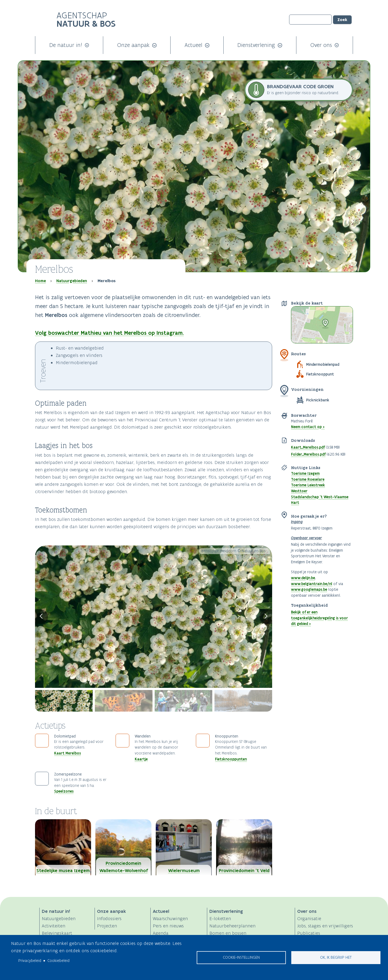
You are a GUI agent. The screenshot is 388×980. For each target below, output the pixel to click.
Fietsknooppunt (320, 374)
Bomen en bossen (228, 933)
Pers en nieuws (168, 926)
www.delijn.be (303, 578)
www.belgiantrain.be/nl (312, 584)
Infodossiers (109, 918)
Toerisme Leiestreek (308, 485)
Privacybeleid (30, 961)
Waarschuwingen (170, 918)
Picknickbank (318, 400)
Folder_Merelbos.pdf (308, 454)
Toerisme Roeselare (308, 479)
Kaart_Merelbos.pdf (308, 447)
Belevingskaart (57, 933)
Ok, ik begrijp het (336, 957)
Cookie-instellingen (241, 957)
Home (40, 281)
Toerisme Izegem (305, 473)
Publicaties (309, 933)
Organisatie (309, 918)
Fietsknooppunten (231, 759)
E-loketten (220, 918)
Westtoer (299, 491)
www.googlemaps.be (309, 589)
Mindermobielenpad (323, 364)
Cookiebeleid (58, 961)
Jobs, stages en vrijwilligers (325, 926)
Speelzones (64, 791)
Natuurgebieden (72, 281)
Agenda (161, 933)
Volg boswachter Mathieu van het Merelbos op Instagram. (109, 333)
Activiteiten (53, 926)
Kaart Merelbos (67, 753)
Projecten (107, 926)
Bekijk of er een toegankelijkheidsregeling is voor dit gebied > (319, 618)
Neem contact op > (308, 427)
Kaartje (141, 759)
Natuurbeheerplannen (232, 926)
